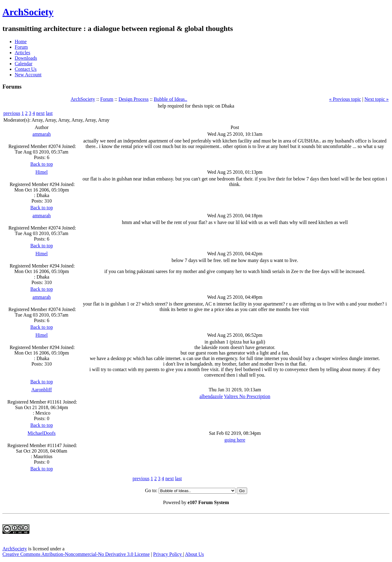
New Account (28, 75)
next (40, 113)
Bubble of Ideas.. (170, 99)
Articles (23, 53)
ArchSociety (28, 12)
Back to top (42, 164)
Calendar (24, 64)
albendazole (211, 396)
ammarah (42, 134)
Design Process (134, 99)
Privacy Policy (168, 554)
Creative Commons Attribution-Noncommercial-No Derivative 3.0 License (76, 554)
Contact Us (26, 69)
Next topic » (377, 99)
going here (235, 440)
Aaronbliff (41, 390)
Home (21, 42)
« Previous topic (345, 99)
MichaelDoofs (42, 433)
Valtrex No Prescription (247, 396)
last (49, 113)
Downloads (26, 58)
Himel (42, 172)
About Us (194, 554)
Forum (21, 47)
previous (12, 113)
